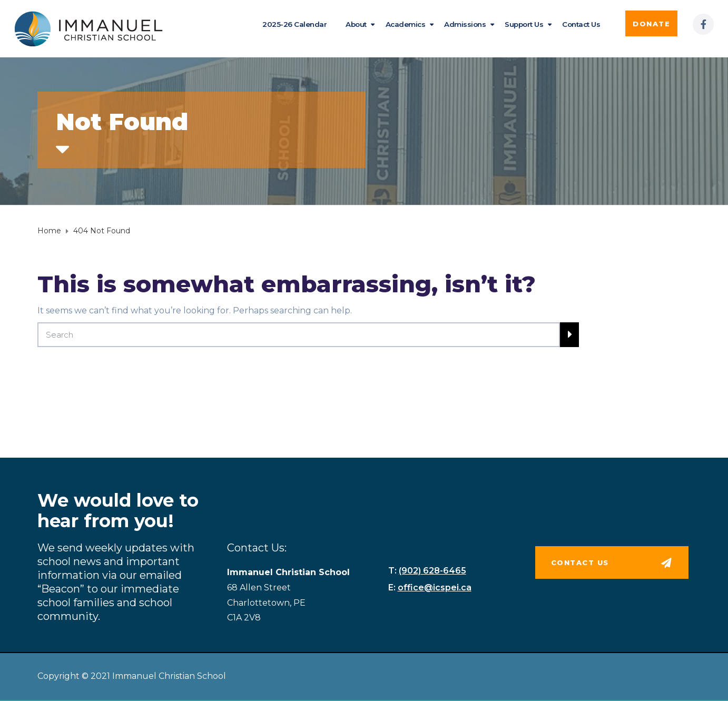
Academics (406, 24)
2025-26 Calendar (294, 24)
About (356, 24)
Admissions (465, 24)
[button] (651, 23)
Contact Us (581, 24)
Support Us (524, 24)
